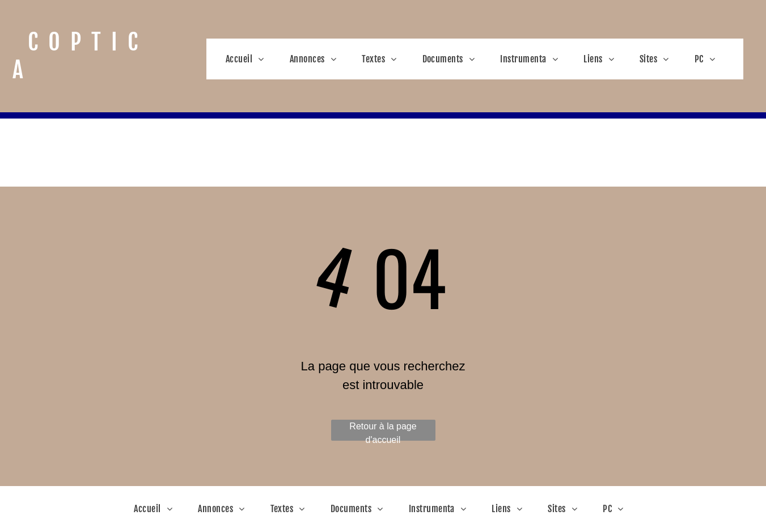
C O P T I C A (78, 56)
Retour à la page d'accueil (383, 431)
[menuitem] (249, 59)
